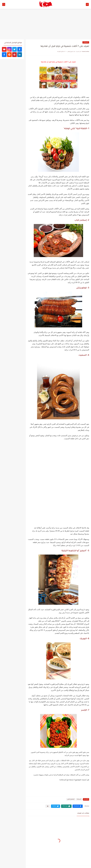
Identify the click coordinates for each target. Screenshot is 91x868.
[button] (78, 806)
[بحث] (4, 4)
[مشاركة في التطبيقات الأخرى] (48, 806)
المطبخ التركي (71, 799)
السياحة (86, 42)
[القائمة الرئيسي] (87, 4)
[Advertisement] (45, 24)
